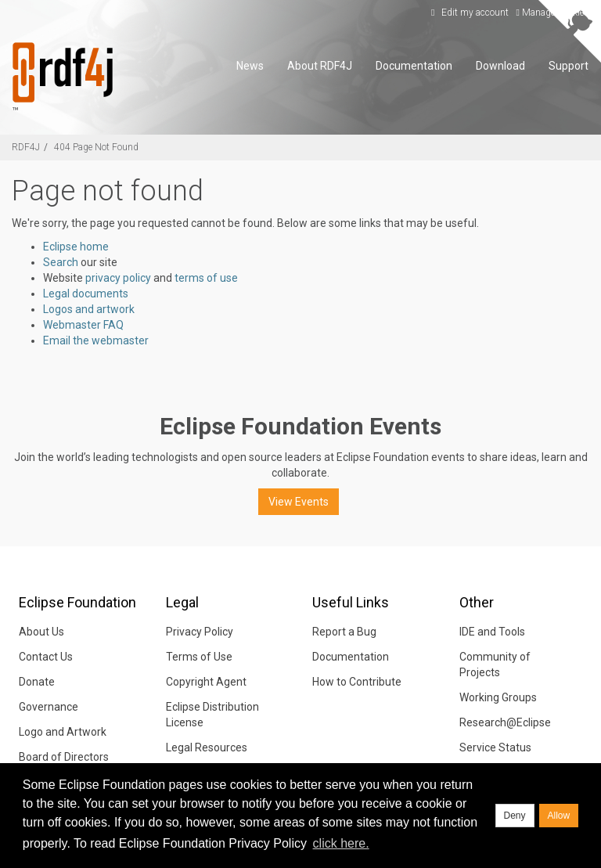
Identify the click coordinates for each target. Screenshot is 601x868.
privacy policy (118, 278)
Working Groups (498, 697)
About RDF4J (320, 66)
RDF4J (26, 147)
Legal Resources (207, 747)
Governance (49, 707)
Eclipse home (76, 247)
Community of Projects (495, 665)
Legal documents (86, 294)
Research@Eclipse (505, 722)
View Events (299, 502)
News (250, 66)
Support (569, 66)
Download (500, 66)
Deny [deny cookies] (515, 816)
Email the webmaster (96, 340)
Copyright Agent (206, 682)
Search (61, 262)
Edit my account (468, 13)
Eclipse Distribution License (212, 715)
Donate (37, 682)
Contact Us (46, 657)
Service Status (495, 747)
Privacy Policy (200, 632)
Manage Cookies (553, 13)
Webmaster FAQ (83, 325)
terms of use (206, 278)
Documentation (414, 66)
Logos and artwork (89, 309)
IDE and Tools (492, 632)
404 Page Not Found (96, 147)
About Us (41, 632)
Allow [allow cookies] (559, 816)
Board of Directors (64, 757)
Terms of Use (199, 657)
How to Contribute (357, 682)
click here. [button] (341, 843)
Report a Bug (344, 632)
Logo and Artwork (63, 732)
